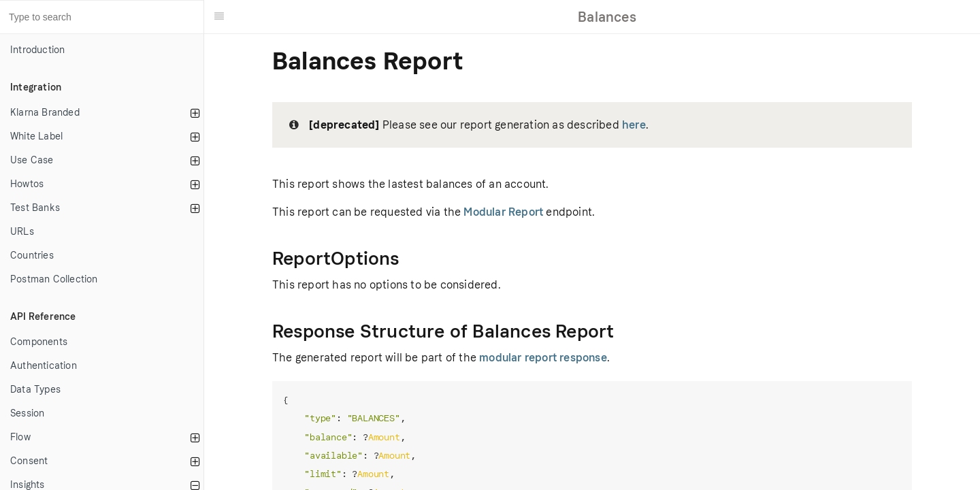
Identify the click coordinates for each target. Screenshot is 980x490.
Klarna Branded (45, 113)
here (634, 125)
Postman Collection (54, 279)
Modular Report (503, 212)
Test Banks (35, 208)
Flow (20, 437)
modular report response (543, 358)
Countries (32, 256)
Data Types (35, 390)
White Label (36, 136)
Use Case (32, 160)
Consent (29, 461)
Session (27, 413)
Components (39, 342)
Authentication (44, 366)
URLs (22, 232)
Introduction (37, 50)
